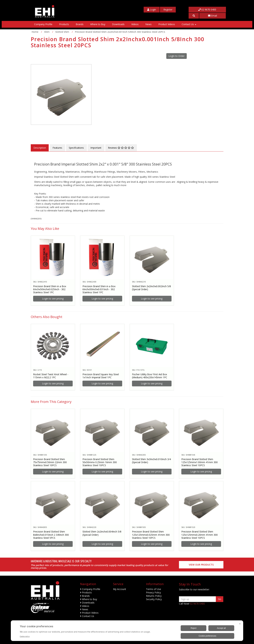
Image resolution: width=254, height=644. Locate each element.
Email (213, 16)
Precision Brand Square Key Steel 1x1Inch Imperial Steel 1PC (101, 376)
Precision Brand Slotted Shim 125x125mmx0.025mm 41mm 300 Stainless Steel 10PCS (151, 535)
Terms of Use (154, 589)
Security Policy (154, 599)
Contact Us (189, 24)
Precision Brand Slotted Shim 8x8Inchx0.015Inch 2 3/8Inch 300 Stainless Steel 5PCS (51, 535)
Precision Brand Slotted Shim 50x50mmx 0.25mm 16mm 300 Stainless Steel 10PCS (100, 462)
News (148, 24)
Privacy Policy (153, 592)
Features (57, 148)
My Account (120, 589)
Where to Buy (98, 24)
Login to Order (177, 56)
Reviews (121, 148)
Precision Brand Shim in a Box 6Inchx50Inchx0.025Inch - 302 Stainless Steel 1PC (50, 289)
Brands (80, 24)
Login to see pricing (53, 299)
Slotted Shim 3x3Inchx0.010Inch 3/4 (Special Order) (151, 461)
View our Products (201, 565)
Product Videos (167, 24)
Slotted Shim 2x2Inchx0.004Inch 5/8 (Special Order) (102, 533)
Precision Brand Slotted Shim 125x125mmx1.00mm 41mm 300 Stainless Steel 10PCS (199, 462)
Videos (135, 24)
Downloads (118, 24)
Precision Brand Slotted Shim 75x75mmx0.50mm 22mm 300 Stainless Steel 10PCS (50, 462)
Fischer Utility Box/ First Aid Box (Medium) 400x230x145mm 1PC (150, 376)
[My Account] (152, 10)
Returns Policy (154, 596)
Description (40, 148)
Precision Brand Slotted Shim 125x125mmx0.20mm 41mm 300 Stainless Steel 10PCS (199, 535)
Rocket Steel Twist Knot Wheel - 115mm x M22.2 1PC (51, 376)
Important (96, 148)
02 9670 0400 (207, 10)
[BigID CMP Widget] (127, 632)
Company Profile (43, 24)
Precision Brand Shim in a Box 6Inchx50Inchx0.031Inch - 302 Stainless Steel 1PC (99, 289)
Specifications (76, 148)
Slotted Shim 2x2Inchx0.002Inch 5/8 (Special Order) (151, 288)
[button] (194, 16)
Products (64, 24)
